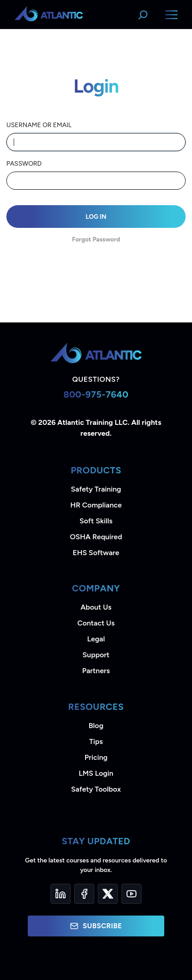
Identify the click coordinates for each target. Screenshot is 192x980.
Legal (96, 639)
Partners (96, 671)
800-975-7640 (96, 394)
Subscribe (96, 926)
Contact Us (96, 623)
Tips (96, 741)
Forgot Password (96, 239)
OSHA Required (96, 537)
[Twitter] (108, 894)
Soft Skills (96, 521)
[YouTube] (131, 894)
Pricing (96, 757)
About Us (96, 607)
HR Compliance (96, 505)
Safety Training (96, 489)
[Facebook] (84, 894)
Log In (96, 217)
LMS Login (96, 773)
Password (24, 164)
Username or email (39, 125)
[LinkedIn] (61, 894)
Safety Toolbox (96, 789)
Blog (96, 726)
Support (96, 655)
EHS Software (96, 553)
